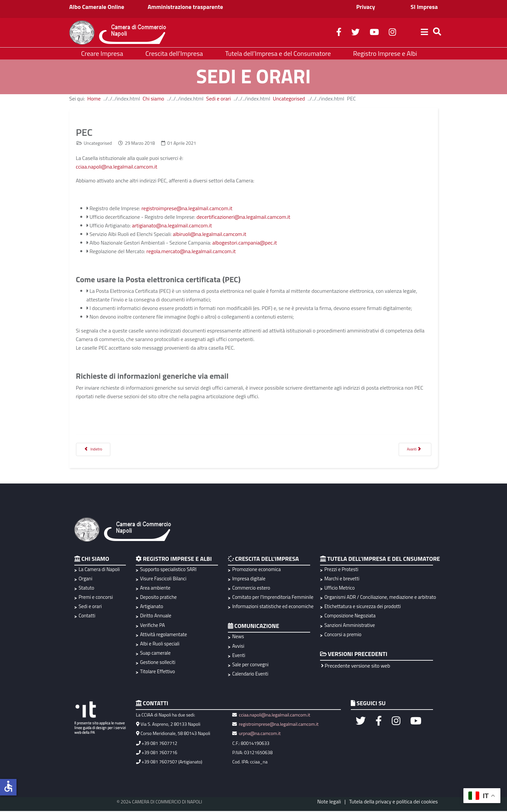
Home (94, 98)
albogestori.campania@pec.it (245, 243)
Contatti (87, 617)
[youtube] (374, 33)
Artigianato (152, 608)
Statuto (86, 589)
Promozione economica (256, 570)
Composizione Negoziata (350, 617)
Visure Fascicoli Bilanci (163, 580)
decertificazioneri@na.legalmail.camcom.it (243, 217)
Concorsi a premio (343, 635)
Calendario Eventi (250, 675)
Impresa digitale (249, 580)
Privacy (365, 7)
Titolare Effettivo (158, 672)
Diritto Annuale (156, 617)
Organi (86, 580)
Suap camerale (155, 654)
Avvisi (238, 647)
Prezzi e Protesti (341, 570)
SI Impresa (424, 7)
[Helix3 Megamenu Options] (424, 33)
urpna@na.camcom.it (260, 734)
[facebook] (339, 33)
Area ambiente (155, 589)
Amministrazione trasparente (185, 7)
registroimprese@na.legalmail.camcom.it (187, 208)
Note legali (329, 802)
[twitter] (356, 33)
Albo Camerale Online (97, 7)
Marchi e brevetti (342, 580)
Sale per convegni (250, 665)
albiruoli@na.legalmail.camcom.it (209, 234)
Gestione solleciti (158, 663)
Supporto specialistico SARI (168, 570)
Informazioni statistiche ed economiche (272, 608)
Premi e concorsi (96, 598)
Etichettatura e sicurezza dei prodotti (362, 608)
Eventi (239, 656)
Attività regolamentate (163, 635)
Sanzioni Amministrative (350, 626)
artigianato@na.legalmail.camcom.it (172, 225)
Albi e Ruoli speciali (160, 645)
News (238, 638)
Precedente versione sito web (356, 667)
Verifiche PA (152, 626)
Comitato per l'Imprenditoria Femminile (272, 598)
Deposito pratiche (158, 598)
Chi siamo (153, 98)
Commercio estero (251, 589)
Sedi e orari (218, 98)
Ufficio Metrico (340, 589)
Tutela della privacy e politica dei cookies (394, 802)
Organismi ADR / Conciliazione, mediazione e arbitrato (379, 598)
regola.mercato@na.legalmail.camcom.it (191, 251)
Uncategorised (289, 98)
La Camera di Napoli (99, 570)
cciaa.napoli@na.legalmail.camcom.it (117, 167)
